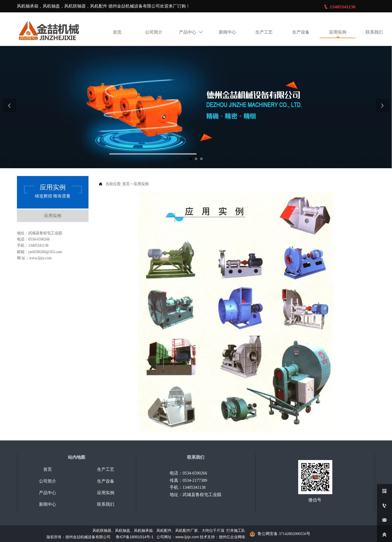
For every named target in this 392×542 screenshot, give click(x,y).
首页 (126, 184)
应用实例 (141, 184)
